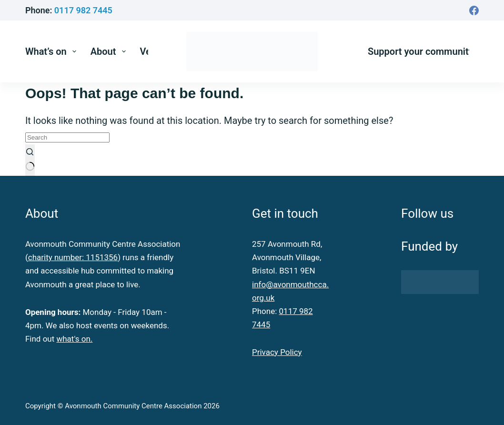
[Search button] (30, 160)
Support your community (421, 51)
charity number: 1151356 (73, 257)
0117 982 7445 (83, 10)
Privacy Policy (277, 352)
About (110, 51)
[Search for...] (67, 137)
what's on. (74, 339)
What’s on (53, 51)
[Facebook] (474, 10)
